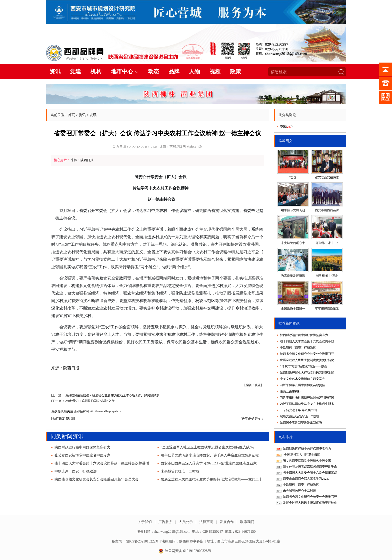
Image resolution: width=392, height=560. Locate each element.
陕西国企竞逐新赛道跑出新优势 (301, 423)
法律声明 (206, 522)
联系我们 (247, 522)
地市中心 (122, 71)
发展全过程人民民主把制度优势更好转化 (307, 360)
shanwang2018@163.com (172, 532)
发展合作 (227, 522)
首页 (71, 115)
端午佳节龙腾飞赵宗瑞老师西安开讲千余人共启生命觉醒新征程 (210, 455)
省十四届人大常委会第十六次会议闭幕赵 (307, 341)
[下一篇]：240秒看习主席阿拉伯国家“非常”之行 (83, 401)
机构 (96, 71)
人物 (194, 71)
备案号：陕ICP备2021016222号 (135, 541)
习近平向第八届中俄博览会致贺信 (302, 385)
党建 (75, 71)
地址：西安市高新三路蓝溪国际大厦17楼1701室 (243, 541)
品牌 (174, 71)
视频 (215, 71)
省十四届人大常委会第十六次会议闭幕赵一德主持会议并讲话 (102, 463)
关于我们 (145, 522)
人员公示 (186, 522)
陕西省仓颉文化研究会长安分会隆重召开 (307, 354)
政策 (235, 71)
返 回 (70, 419)
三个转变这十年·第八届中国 (298, 410)
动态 (153, 71)
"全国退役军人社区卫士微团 (302, 455)
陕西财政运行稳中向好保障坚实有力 (82, 447)
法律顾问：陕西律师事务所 (182, 541)
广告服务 (165, 522)
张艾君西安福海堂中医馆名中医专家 (82, 455)
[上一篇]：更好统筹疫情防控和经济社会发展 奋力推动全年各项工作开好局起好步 (105, 395)
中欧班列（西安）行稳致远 (75, 471)
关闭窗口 (58, 419)
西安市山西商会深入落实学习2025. (306, 479)
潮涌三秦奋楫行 (290, 391)
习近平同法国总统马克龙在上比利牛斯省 (307, 404)
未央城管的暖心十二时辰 (180, 471)
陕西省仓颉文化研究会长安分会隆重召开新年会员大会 (96, 479)
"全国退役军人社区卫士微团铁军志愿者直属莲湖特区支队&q (207, 447)
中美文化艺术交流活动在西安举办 (302, 379)
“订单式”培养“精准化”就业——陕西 (304, 366)
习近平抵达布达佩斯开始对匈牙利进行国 (307, 398)
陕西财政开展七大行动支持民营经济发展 (307, 373)
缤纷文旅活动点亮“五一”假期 (299, 416)
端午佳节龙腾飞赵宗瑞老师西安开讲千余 (310, 467)
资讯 (55, 71)
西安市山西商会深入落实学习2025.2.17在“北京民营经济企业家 (209, 463)
